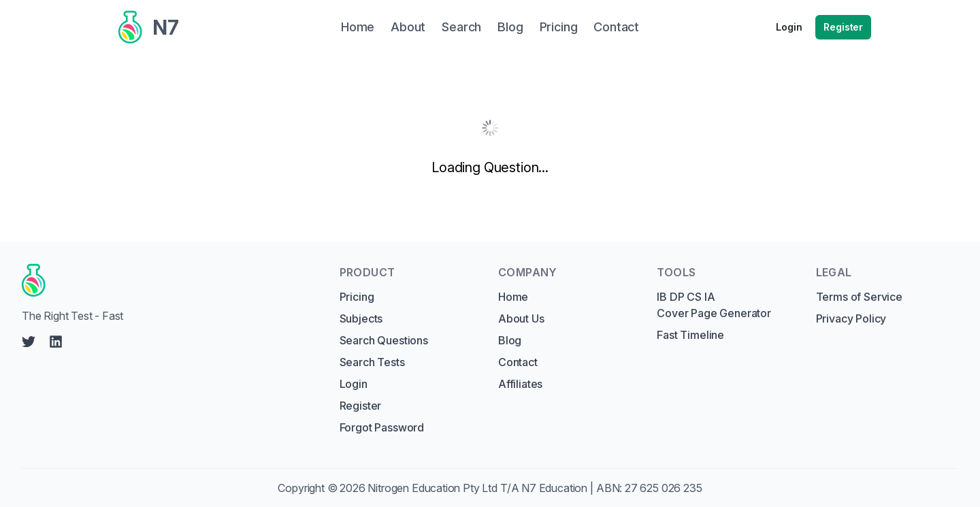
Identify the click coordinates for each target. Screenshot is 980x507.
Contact (518, 362)
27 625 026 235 (664, 488)
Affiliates (520, 384)
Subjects (361, 318)
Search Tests (372, 362)
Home (513, 297)
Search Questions (384, 340)
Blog (510, 340)
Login (789, 27)
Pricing (357, 297)
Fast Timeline (690, 335)
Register (843, 27)
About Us (521, 318)
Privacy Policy (851, 318)
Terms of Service (859, 297)
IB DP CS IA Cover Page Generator (714, 305)
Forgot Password (382, 427)
